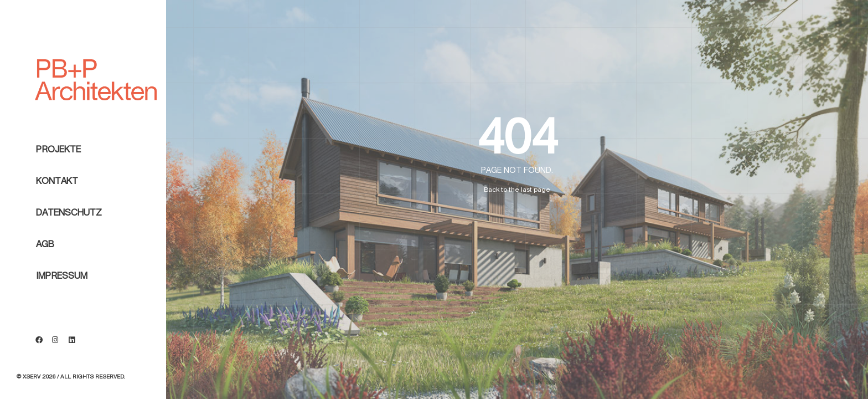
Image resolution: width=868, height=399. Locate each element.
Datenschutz (69, 238)
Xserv (32, 377)
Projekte (58, 175)
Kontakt (57, 207)
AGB (45, 270)
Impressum (62, 301)
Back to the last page (517, 190)
